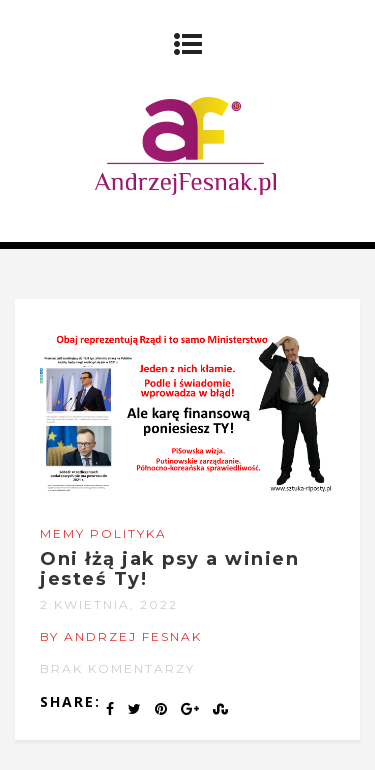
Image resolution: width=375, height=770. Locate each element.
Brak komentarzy (117, 668)
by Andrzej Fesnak (121, 636)
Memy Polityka (103, 533)
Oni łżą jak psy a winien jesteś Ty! (169, 569)
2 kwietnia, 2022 (109, 604)
